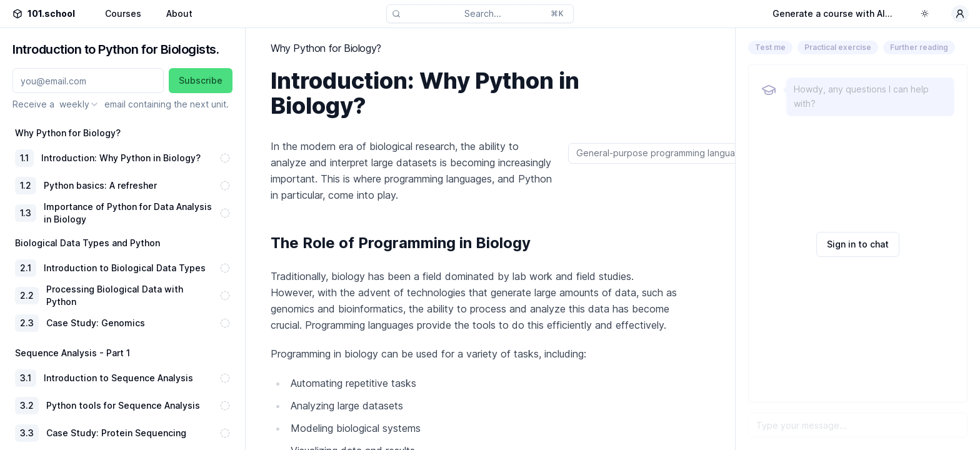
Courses (123, 13)
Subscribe (201, 80)
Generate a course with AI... (832, 13)
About (179, 13)
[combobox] (79, 104)
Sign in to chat (858, 244)
